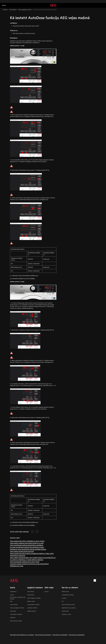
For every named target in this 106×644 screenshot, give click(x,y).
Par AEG (47, 591)
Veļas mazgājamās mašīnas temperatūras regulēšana (27, 545)
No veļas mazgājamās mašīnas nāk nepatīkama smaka (27, 547)
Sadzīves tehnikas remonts (68, 604)
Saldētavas (13, 618)
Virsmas (12, 595)
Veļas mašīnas (31, 591)
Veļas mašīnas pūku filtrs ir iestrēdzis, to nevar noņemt (27, 541)
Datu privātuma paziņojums (43, 635)
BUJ (63, 601)
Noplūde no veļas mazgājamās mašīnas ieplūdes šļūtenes (28, 549)
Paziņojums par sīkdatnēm (60, 635)
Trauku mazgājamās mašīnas (17, 608)
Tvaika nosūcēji (14, 604)
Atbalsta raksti (65, 611)
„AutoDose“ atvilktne (32, 608)
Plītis (11, 601)
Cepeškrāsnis (13, 591)
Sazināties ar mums (66, 614)
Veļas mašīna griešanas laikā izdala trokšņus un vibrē (27, 543)
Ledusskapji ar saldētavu (16, 614)
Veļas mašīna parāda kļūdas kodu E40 (22, 551)
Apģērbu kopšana (32, 611)
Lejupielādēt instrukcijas (68, 595)
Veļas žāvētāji (31, 595)
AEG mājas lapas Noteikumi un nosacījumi (22, 635)
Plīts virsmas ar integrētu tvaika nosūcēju (18, 598)
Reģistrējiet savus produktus (69, 608)
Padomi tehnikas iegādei (16, 621)
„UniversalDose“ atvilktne (33, 604)
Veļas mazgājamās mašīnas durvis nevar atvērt (25, 562)
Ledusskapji (13, 611)
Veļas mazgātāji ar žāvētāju (34, 598)
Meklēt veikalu (65, 591)
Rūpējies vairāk (31, 601)
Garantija (64, 598)
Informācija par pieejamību (77, 635)
